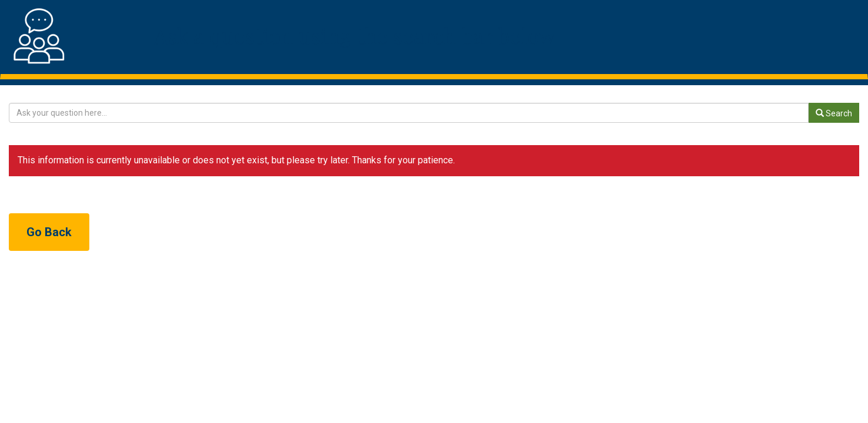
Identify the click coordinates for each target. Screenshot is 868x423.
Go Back (49, 232)
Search (834, 113)
